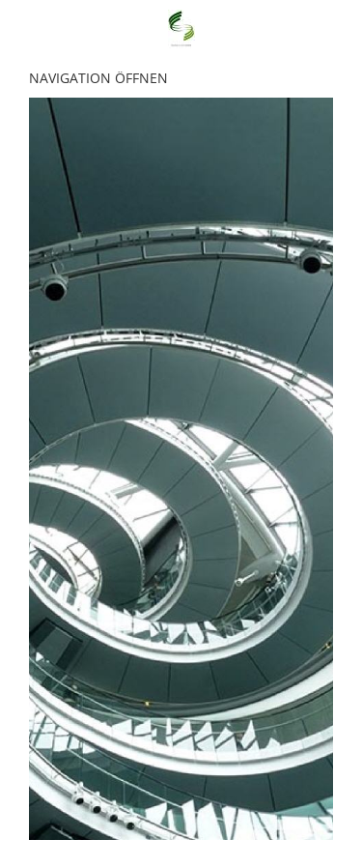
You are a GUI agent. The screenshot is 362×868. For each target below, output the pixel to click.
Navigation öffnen (98, 78)
